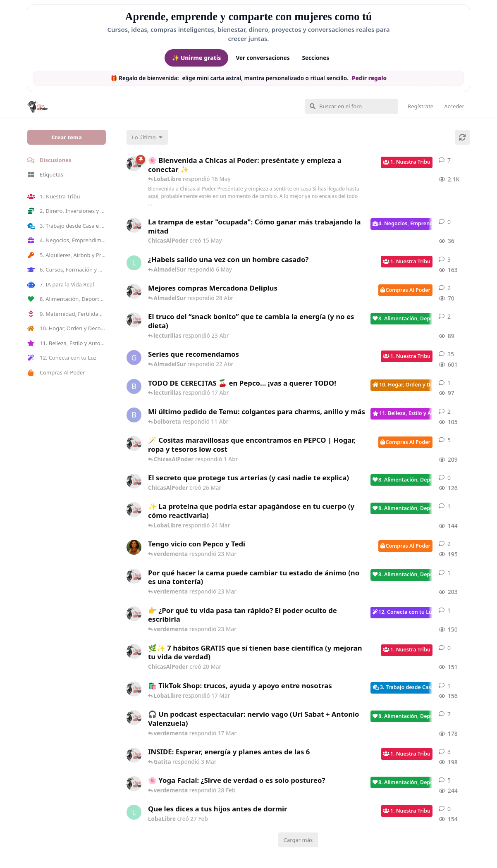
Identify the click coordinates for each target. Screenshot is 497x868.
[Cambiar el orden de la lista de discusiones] (147, 137)
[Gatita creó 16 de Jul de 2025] (134, 358)
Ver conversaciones (263, 58)
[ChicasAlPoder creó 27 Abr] (134, 291)
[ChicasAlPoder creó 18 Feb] (134, 576)
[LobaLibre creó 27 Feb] (134, 812)
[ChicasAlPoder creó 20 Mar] (134, 651)
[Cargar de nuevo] (462, 137)
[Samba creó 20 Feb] (134, 547)
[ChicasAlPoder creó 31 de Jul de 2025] (134, 444)
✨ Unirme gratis (196, 58)
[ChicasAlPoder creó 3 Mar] (134, 755)
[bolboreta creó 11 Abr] (134, 415)
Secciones (315, 58)
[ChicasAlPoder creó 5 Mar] (134, 718)
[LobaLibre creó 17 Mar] (134, 263)
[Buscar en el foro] (352, 106)
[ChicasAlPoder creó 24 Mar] (134, 510)
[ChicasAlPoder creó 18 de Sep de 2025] (134, 164)
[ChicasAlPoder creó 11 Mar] (134, 689)
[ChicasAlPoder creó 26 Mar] (134, 481)
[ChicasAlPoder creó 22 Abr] (134, 320)
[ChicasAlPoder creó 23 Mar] (134, 614)
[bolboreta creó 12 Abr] (134, 386)
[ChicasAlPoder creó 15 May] (134, 225)
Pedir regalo (369, 78)
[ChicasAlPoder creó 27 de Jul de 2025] (134, 784)
